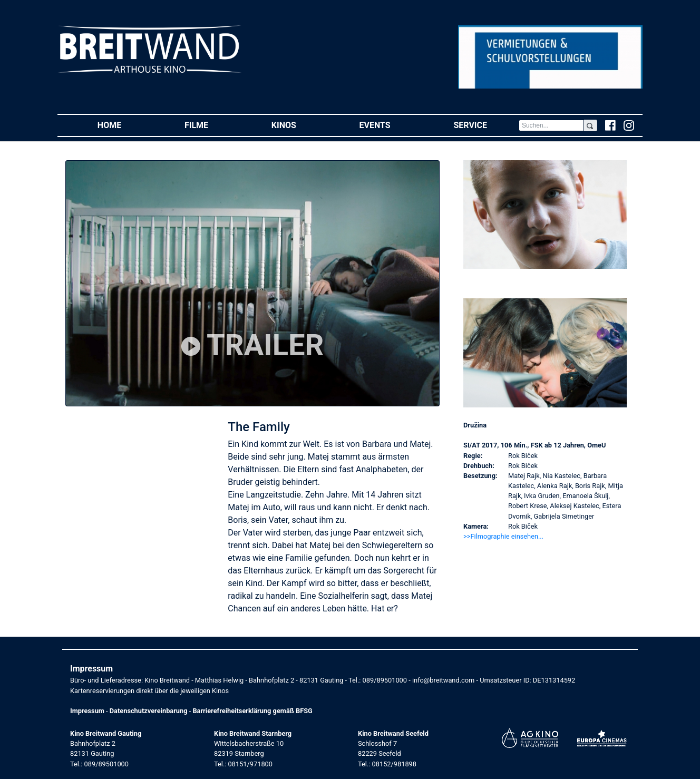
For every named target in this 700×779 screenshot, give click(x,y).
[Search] (551, 125)
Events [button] (391, 125)
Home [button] (125, 125)
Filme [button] (212, 125)
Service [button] (486, 125)
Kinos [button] (300, 125)
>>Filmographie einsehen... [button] (503, 536)
